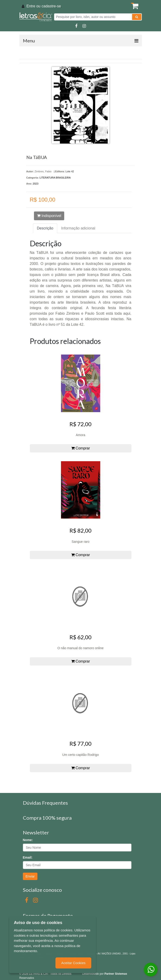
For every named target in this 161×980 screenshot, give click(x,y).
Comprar (81, 448)
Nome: (28, 840)
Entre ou (33, 6)
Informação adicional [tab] (78, 228)
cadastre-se (51, 6)
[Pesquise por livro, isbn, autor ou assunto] (93, 17)
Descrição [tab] (45, 228)
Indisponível (49, 216)
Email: (28, 857)
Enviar (30, 876)
